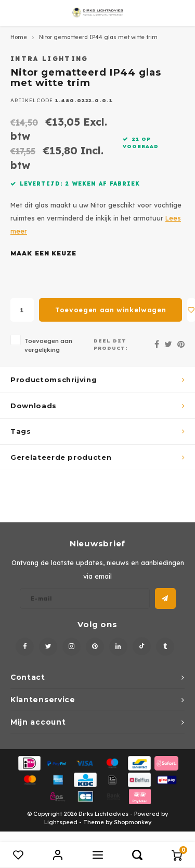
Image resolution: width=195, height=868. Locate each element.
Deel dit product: (111, 344)
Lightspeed (61, 822)
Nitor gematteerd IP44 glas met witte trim (98, 37)
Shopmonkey (133, 822)
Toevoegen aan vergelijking (48, 345)
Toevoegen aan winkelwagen (110, 310)
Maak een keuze (43, 253)
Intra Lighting (49, 59)
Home (19, 37)
